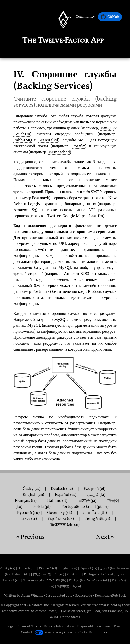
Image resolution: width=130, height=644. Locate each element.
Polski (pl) (42, 507)
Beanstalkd (48, 140)
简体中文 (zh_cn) (65, 525)
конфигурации (26, 256)
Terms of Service (29, 626)
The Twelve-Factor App (63, 40)
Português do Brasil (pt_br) (104, 574)
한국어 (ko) (56, 574)
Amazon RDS (76, 274)
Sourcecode (84, 596)
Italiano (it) (20, 574)
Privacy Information (59, 626)
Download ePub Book (110, 596)
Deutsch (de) (27, 568)
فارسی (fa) (107, 568)
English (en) (68, 568)
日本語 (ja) (38, 574)
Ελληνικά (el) (48, 568)
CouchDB (22, 134)
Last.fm (96, 216)
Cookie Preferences (93, 632)
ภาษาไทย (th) (56, 580)
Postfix (79, 146)
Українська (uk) (98, 580)
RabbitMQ (23, 140)
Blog (68, 17)
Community (85, 17)
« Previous (30, 537)
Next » (105, 537)
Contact (27, 632)
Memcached (59, 152)
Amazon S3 (25, 210)
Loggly (34, 204)
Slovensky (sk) (33, 580)
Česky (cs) (8, 568)
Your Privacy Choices (55, 632)
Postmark (41, 198)
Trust (118, 626)
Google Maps (74, 216)
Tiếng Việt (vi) (97, 519)
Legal (10, 626)
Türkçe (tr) (27, 519)
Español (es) (88, 568)
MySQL (107, 128)
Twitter (54, 216)
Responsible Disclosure (94, 626)
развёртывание (77, 256)
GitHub (110, 17)
